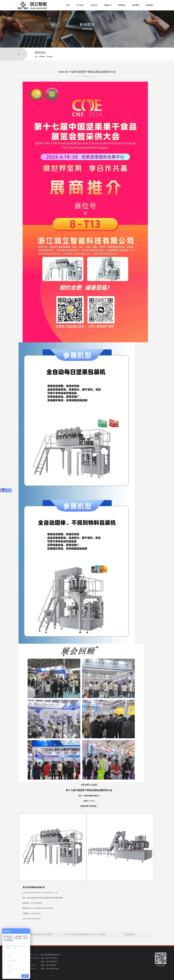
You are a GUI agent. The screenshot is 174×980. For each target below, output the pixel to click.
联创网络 (52, 975)
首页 (68, 5)
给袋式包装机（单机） (32, 955)
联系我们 (150, 5)
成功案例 (136, 5)
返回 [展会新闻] (129, 945)
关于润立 (80, 5)
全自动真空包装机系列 (32, 958)
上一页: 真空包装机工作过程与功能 (40, 945)
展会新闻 (50, 57)
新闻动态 (122, 5)
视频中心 (108, 5)
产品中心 (94, 5)
